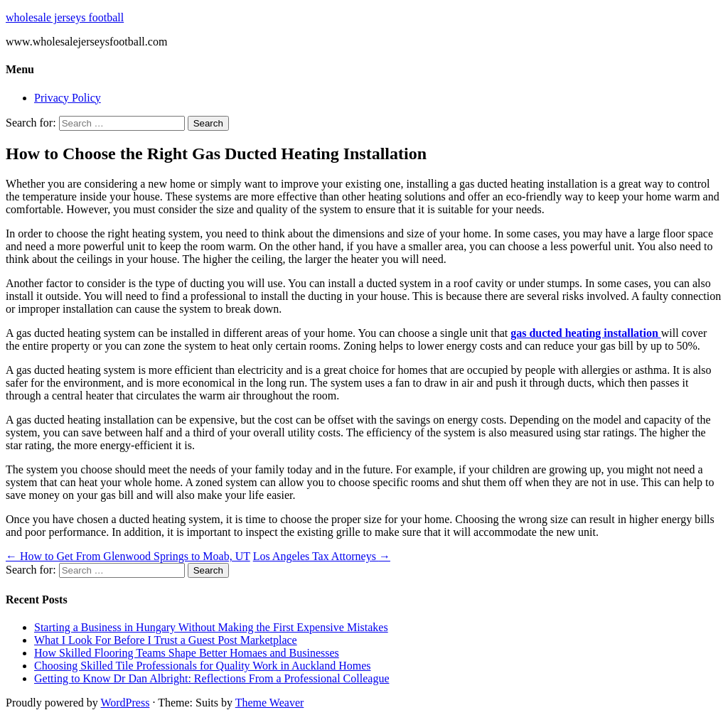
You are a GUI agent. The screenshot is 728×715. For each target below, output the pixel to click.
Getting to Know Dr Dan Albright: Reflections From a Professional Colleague (212, 678)
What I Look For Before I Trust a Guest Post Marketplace (166, 640)
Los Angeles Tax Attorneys (322, 556)
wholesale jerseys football (65, 17)
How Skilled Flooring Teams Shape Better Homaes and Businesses (187, 653)
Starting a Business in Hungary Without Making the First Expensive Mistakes (211, 627)
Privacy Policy (68, 98)
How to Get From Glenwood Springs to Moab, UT (128, 556)
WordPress (125, 703)
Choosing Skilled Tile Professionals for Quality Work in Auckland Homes (203, 666)
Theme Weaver (270, 703)
